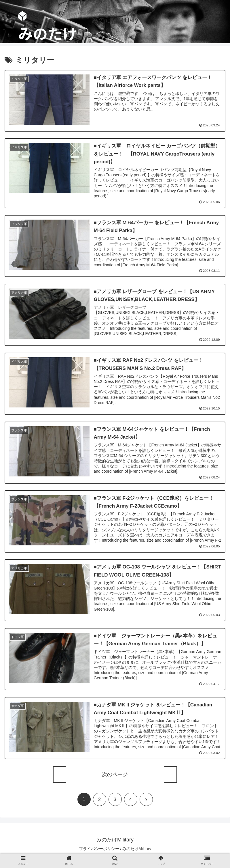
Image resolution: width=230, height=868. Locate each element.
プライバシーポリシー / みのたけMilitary (115, 850)
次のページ (115, 775)
